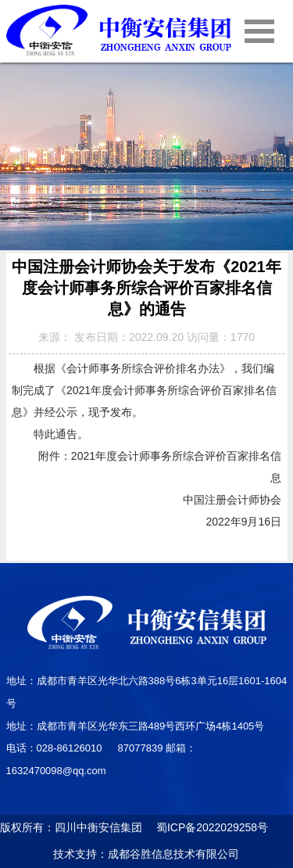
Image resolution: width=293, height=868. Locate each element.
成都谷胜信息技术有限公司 (175, 854)
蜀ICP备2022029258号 (207, 827)
